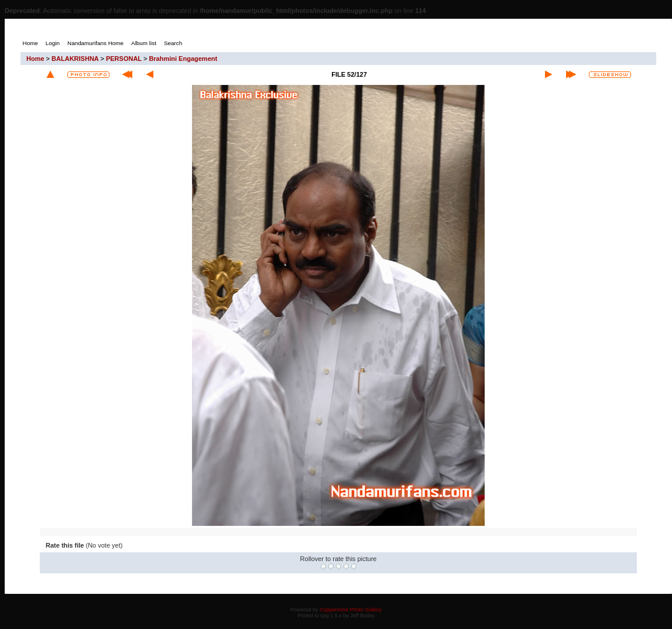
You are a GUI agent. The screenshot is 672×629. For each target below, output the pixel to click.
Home (35, 59)
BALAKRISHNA (75, 59)
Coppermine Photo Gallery (351, 610)
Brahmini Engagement (183, 59)
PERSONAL (124, 59)
